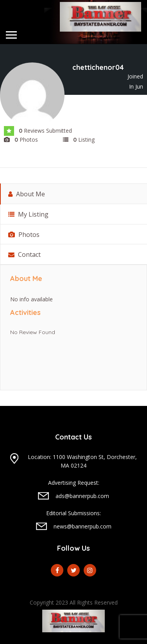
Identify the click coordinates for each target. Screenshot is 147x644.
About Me (27, 194)
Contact (24, 254)
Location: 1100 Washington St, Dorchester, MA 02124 (82, 461)
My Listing (28, 214)
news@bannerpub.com (82, 526)
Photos (24, 235)
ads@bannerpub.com (82, 496)
